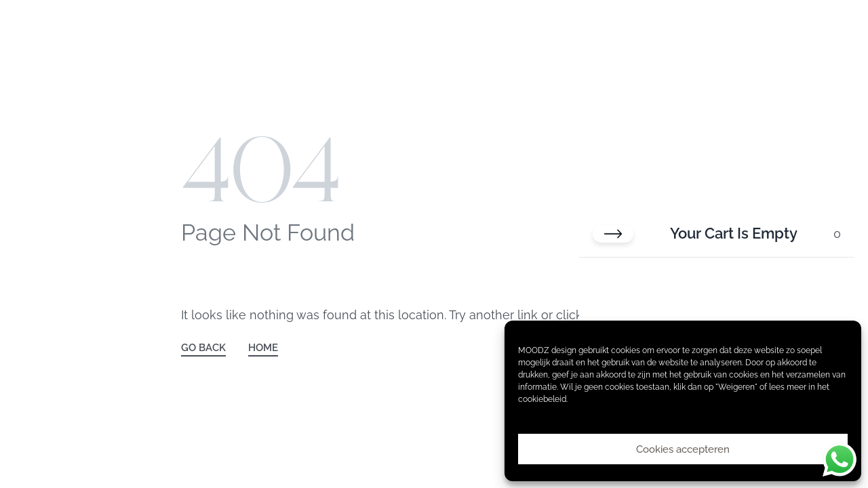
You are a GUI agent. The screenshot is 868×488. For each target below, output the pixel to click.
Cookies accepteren (683, 449)
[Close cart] (613, 234)
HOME (263, 348)
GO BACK (203, 348)
